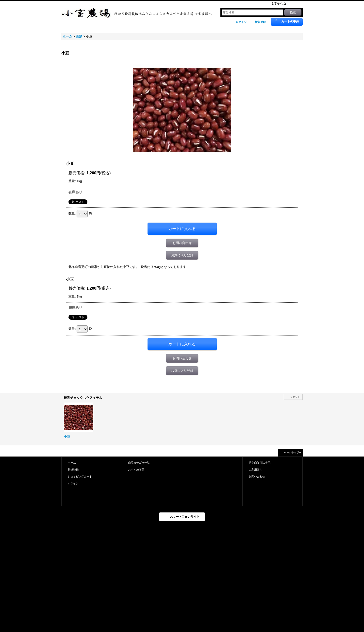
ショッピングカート (80, 476)
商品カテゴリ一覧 (139, 463)
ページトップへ (293, 452)
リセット (295, 397)
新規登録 (260, 22)
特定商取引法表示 (260, 463)
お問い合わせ (182, 243)
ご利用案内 (256, 470)
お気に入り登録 (182, 255)
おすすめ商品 (136, 470)
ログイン (241, 22)
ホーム (72, 463)
